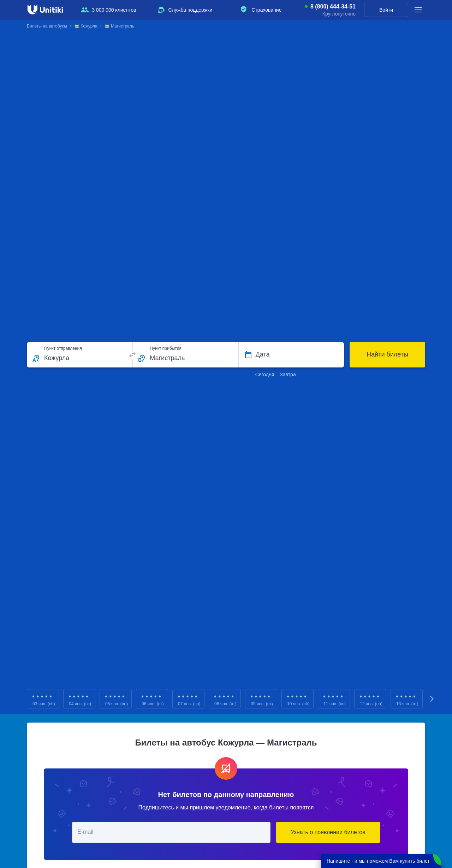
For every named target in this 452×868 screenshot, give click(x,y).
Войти (386, 10)
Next (432, 699)
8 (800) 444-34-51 (333, 7)
